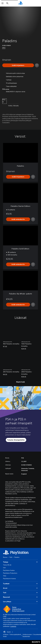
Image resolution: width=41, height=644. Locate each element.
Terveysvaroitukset (11, 523)
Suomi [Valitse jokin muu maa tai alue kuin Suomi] (8, 632)
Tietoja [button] (20, 562)
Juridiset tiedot (6, 635)
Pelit (11, 557)
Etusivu (5, 557)
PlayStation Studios (9, 570)
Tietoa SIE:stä (7, 565)
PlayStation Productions (10, 573)
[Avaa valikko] (3, 3)
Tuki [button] (20, 593)
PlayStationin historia (9, 579)
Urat (4, 568)
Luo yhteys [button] (20, 602)
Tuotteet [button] (20, 584)
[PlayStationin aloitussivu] (21, 3)
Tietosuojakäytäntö (15, 634)
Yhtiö (5, 576)
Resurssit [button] (20, 597)
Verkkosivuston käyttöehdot (27, 635)
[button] (16, 440)
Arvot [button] (20, 588)
